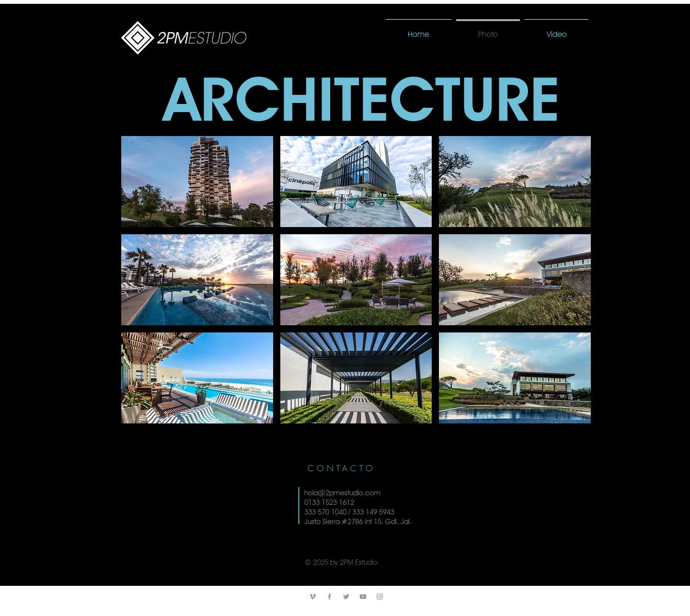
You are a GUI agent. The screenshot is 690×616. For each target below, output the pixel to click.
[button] (197, 182)
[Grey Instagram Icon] (380, 597)
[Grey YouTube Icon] (363, 597)
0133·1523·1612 (329, 502)
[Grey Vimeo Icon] (313, 597)
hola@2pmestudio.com (342, 493)
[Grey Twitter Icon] (346, 597)
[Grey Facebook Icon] (329, 597)
